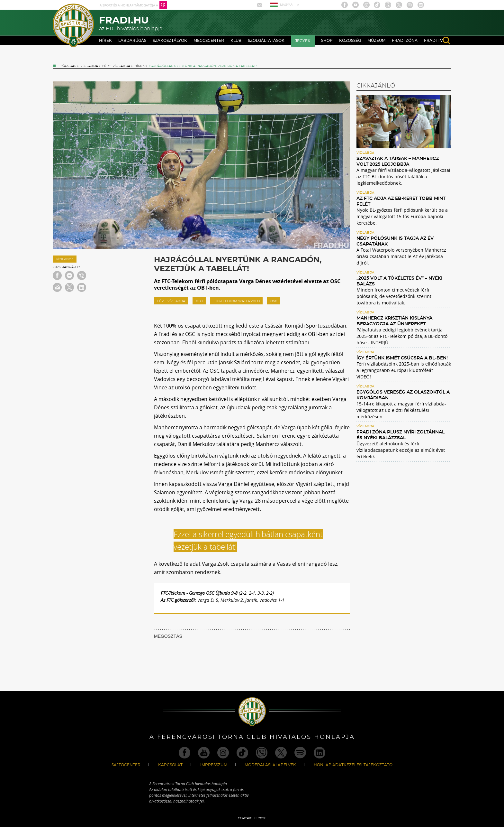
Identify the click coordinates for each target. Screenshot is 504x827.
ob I (199, 301)
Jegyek (303, 41)
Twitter (399, 5)
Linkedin (421, 5)
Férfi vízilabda (116, 66)
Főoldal (68, 66)
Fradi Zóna (405, 41)
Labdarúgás (132, 41)
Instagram (366, 5)
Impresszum (214, 765)
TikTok (377, 5)
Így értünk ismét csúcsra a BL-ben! (402, 358)
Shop (327, 41)
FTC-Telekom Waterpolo (237, 301)
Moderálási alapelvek (270, 765)
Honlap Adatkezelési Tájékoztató (353, 765)
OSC (274, 301)
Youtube (355, 5)
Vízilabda (89, 66)
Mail (260, 5)
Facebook (345, 5)
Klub (236, 41)
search (446, 41)
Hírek (105, 41)
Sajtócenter (126, 765)
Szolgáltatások (266, 41)
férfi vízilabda (171, 301)
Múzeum (376, 41)
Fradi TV (433, 41)
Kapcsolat (170, 765)
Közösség (350, 41)
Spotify (410, 5)
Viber (388, 5)
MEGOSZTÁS (168, 636)
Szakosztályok (170, 41)
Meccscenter (209, 41)
